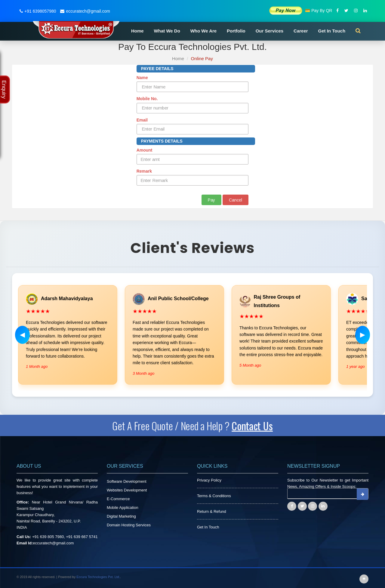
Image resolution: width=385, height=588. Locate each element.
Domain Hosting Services (129, 525)
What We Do (167, 31)
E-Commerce (118, 499)
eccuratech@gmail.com (84, 11)
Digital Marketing (121, 516)
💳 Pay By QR (319, 11)
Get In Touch (332, 31)
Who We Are (204, 31)
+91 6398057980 (37, 11)
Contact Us (253, 426)
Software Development (127, 481)
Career (301, 31)
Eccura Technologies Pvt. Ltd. (98, 577)
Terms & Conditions (214, 496)
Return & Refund (212, 511)
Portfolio (236, 31)
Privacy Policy (209, 480)
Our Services (270, 31)
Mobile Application (123, 508)
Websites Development (127, 490)
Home (137, 31)
